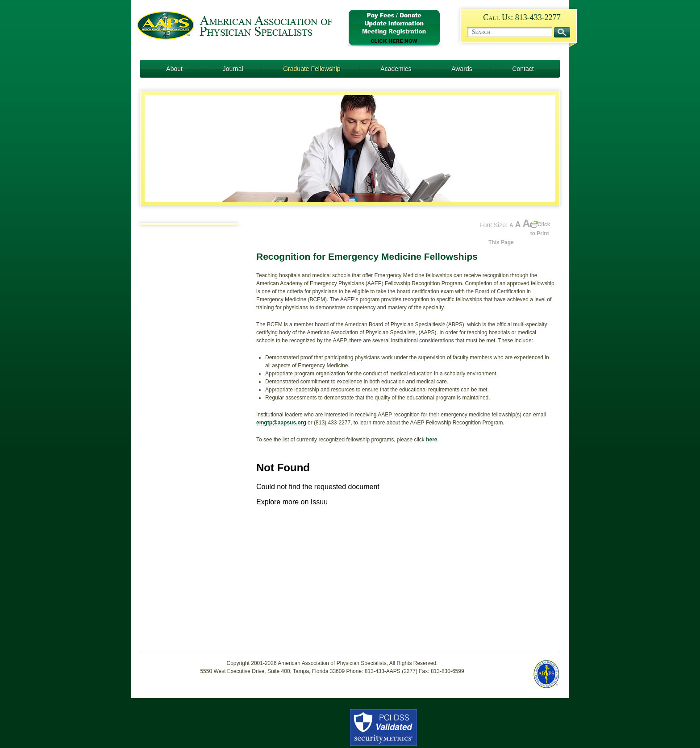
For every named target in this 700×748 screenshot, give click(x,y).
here (431, 440)
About (174, 69)
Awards (462, 69)
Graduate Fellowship (312, 69)
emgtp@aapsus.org (281, 423)
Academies (396, 69)
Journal (233, 69)
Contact (523, 69)
